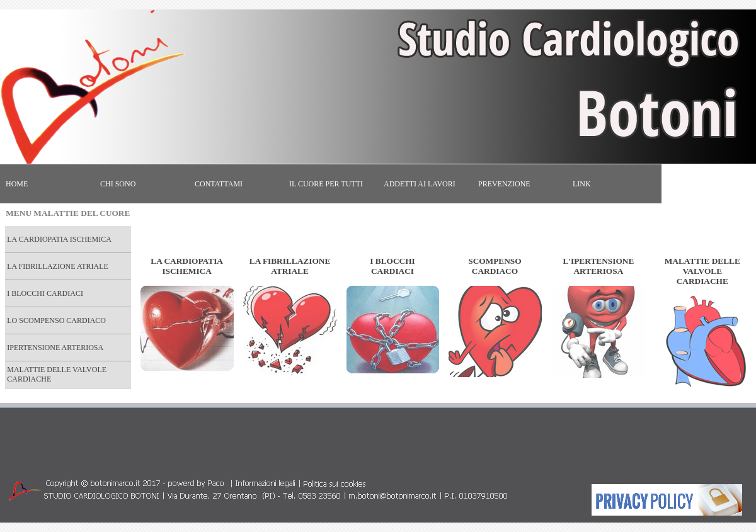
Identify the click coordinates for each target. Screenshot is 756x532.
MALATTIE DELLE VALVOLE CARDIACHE (57, 374)
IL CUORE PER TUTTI (326, 184)
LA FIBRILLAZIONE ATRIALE (58, 266)
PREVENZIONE (504, 184)
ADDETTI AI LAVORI (420, 184)
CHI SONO (118, 184)
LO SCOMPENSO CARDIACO (56, 320)
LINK (582, 184)
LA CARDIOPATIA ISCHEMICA (59, 239)
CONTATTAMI (219, 184)
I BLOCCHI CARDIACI (45, 293)
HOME (17, 184)
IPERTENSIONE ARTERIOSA (55, 348)
